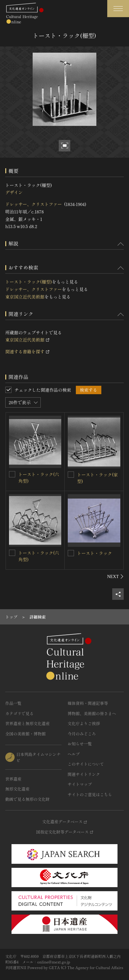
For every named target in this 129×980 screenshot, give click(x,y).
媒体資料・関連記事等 (88, 703)
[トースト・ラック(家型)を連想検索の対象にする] (71, 475)
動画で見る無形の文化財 (28, 799)
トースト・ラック (94, 553)
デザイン (14, 192)
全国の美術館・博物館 (25, 734)
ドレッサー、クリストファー (34, 204)
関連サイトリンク (84, 774)
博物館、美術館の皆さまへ (92, 713)
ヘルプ (74, 754)
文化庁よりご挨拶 (84, 723)
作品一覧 (13, 703)
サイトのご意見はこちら (90, 794)
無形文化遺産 (17, 789)
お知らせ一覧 (80, 744)
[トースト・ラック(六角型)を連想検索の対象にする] (12, 474)
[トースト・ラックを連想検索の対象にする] (71, 553)
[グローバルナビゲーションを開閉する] (118, 9)
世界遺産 (13, 779)
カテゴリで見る (19, 713)
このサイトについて (86, 764)
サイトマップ (80, 784)
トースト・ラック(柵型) (29, 282)
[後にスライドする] (115, 576)
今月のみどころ (82, 734)
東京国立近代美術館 (25, 297)
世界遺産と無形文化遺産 (28, 723)
